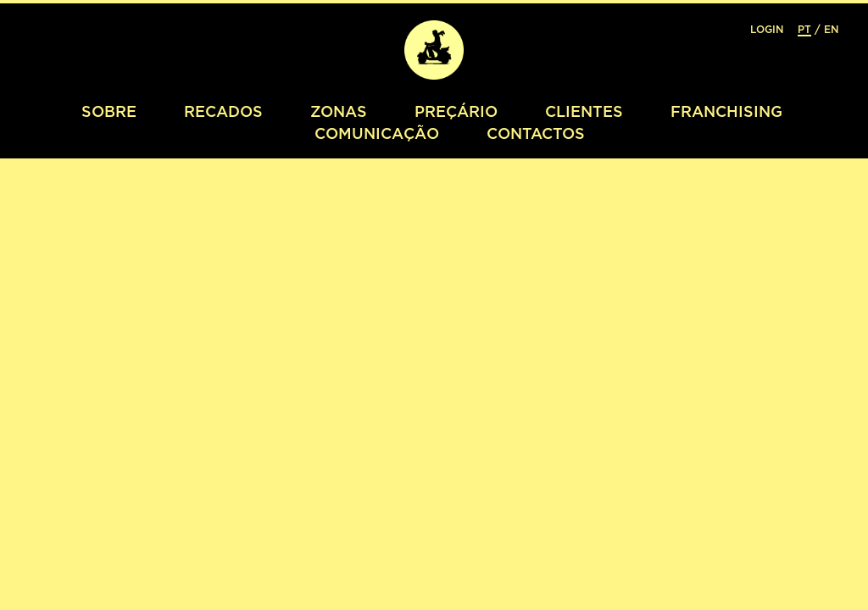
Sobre (109, 111)
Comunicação (377, 133)
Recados (223, 111)
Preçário (456, 111)
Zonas (339, 111)
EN (831, 29)
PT (804, 29)
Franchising (726, 111)
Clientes (584, 111)
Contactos (536, 133)
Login (767, 29)
